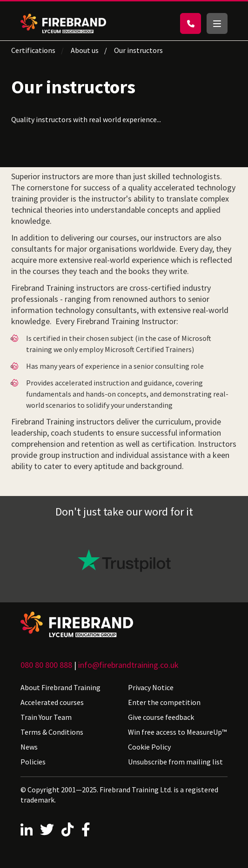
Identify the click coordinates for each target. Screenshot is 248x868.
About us (85, 50)
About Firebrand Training (60, 687)
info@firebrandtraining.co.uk (128, 665)
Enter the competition (164, 702)
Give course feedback (161, 717)
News (29, 747)
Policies (33, 762)
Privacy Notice (151, 687)
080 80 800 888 (46, 665)
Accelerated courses (52, 702)
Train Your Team (46, 717)
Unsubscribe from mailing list (175, 762)
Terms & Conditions (52, 732)
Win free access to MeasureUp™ (177, 732)
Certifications (33, 50)
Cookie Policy (149, 747)
